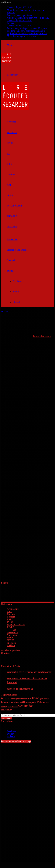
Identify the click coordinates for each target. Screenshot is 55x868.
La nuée (11, 23)
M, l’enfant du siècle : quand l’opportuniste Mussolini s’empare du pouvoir (27, 35)
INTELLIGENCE (15, 206)
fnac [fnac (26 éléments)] (35, 698)
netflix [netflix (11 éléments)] (23, 702)
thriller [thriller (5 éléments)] (15, 707)
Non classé (12, 635)
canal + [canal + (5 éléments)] (8, 699)
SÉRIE (10, 195)
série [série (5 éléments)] (10, 707)
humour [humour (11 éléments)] (6, 702)
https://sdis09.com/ (42, 336)
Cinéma (11, 174)
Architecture (13, 609)
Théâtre (12, 216)
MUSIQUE (12, 133)
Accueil (5, 311)
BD (8, 153)
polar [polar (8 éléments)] (34, 702)
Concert (11, 617)
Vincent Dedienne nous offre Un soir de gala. (28, 18)
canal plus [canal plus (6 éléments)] (15, 699)
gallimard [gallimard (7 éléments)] (44, 699)
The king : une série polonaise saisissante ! (27, 31)
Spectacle (12, 643)
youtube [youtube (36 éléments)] (26, 706)
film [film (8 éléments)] (29, 699)
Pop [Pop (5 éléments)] (47, 702)
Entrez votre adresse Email (14, 712)
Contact (12, 227)
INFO (9, 164)
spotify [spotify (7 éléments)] (4, 707)
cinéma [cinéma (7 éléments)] (24, 699)
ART (9, 185)
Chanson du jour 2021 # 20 (20, 7)
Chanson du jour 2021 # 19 (20, 26)
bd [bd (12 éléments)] (3, 698)
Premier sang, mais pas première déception (27, 28)
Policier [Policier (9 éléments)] (41, 702)
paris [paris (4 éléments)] (29, 702)
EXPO (10, 619)
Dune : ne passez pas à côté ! (20, 15)
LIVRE (10, 143)
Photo (10, 638)
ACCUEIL (12, 122)
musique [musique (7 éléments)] (15, 702)
